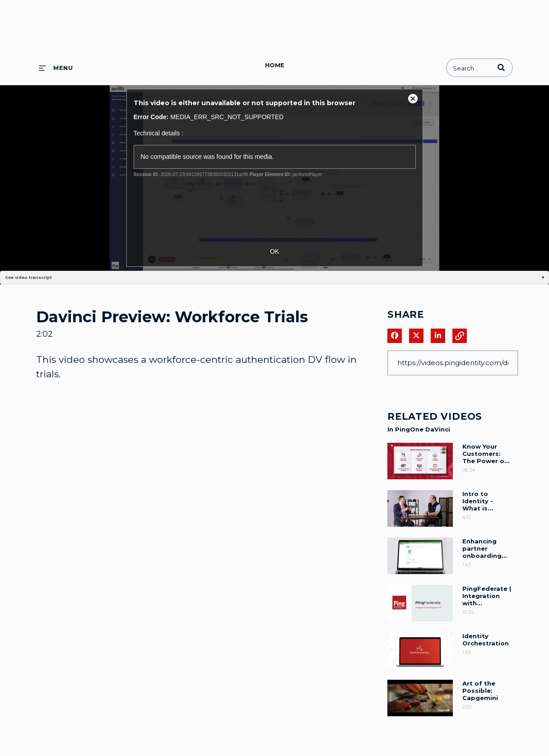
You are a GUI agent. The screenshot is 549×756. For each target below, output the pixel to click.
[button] (501, 67)
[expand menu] (56, 68)
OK (274, 251)
